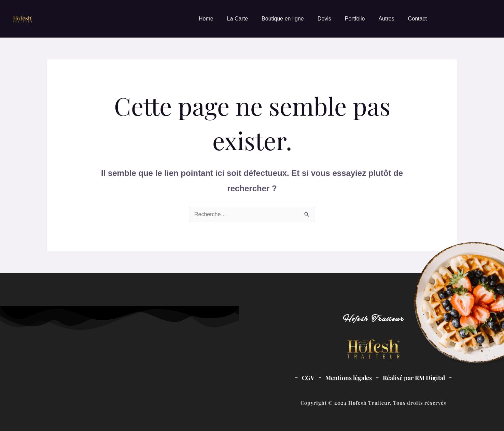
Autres (386, 19)
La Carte (237, 19)
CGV (308, 378)
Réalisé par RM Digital (414, 378)
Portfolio (355, 19)
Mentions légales (349, 378)
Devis (324, 19)
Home (206, 19)
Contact (417, 19)
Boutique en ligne (283, 19)
